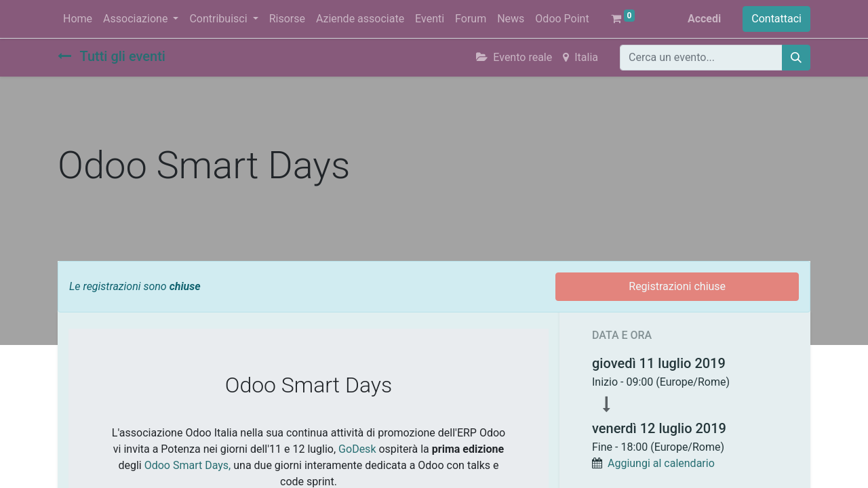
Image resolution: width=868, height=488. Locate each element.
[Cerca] (796, 58)
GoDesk (357, 449)
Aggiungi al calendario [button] (661, 463)
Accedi (704, 19)
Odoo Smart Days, (188, 465)
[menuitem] (78, 19)
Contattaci (776, 19)
